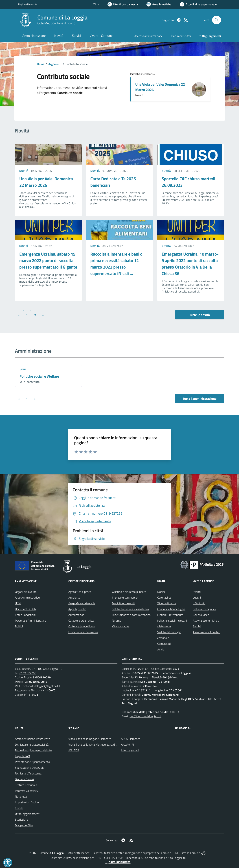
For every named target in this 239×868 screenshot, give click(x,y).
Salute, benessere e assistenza (130, 609)
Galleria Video (201, 615)
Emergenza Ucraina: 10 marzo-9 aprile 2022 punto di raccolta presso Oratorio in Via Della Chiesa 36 (190, 264)
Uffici (24, 369)
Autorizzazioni (77, 615)
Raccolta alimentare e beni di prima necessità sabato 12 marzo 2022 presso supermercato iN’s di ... (117, 264)
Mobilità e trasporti (123, 603)
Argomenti (55, 64)
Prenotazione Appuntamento (32, 762)
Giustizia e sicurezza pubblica (129, 592)
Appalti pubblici (77, 609)
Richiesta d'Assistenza (28, 773)
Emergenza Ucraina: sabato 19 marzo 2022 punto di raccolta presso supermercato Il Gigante (48, 260)
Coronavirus (164, 597)
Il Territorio (199, 603)
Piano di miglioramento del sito (33, 750)
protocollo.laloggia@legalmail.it (41, 686)
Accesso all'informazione (149, 36)
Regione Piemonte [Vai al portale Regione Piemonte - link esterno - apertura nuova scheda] (28, 4)
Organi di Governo (26, 592)
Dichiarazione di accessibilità (32, 745)
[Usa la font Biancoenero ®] (123, 4)
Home (41, 64)
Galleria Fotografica (204, 609)
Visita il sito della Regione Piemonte (90, 739)
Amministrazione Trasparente (32, 739)
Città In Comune (190, 853)
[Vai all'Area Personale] (198, 4)
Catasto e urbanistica (81, 621)
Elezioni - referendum (170, 615)
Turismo (117, 621)
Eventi (197, 592)
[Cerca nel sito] (216, 20)
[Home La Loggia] (53, 20)
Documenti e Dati (25, 609)
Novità (24, 171)
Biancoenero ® (134, 858)
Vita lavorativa (121, 626)
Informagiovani (130, 750)
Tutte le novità (200, 315)
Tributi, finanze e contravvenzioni (132, 615)
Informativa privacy (27, 791)
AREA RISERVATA (117, 862)
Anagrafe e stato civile (82, 603)
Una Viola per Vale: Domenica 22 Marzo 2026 (160, 87)
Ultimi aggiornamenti (28, 814)
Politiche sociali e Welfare (39, 376)
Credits (19, 808)
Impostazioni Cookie (27, 802)
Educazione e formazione (83, 632)
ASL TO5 (74, 750)
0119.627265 (28, 673)
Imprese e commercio (125, 597)
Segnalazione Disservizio (30, 768)
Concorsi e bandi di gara (171, 609)
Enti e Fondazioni (25, 615)
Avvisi (161, 649)
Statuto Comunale (26, 785)
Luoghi (197, 597)
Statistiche (21, 820)
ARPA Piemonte (131, 739)
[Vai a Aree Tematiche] (159, 4)
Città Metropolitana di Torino (56, 23)
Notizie (161, 592)
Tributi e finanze (167, 603)
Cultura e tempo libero (82, 626)
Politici (19, 626)
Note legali (21, 796)
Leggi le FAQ (22, 756)
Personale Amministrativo (30, 621)
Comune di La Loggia (62, 17)
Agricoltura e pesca (80, 592)
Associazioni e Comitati (207, 632)
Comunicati (164, 644)
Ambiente (74, 597)
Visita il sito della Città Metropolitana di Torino (96, 745)
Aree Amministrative (27, 597)
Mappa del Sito (24, 825)
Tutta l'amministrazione (200, 399)
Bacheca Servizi (24, 779)
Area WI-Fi (127, 745)
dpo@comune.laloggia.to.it (146, 716)
